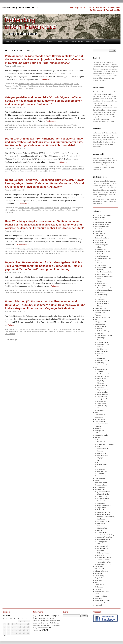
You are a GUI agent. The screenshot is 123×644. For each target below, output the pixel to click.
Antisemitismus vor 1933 (102, 224)
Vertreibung (100, 363)
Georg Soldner (12, 210)
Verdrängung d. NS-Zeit (102, 591)
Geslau (55, 86)
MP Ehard (69, 332)
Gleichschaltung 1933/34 (102, 317)
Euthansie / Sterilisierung (102, 310)
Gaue (98, 446)
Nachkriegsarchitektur (103, 539)
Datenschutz (101, 41)
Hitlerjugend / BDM (101, 322)
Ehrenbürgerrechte (100, 242)
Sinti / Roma (99, 580)
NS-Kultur (98, 426)
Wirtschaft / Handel (103, 304)
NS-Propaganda (100, 431)
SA (98, 460)
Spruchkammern (49, 292)
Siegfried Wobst (68, 127)
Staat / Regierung (100, 585)
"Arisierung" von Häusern (103, 215)
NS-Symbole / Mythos (102, 435)
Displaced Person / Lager (104, 258)
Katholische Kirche (103, 501)
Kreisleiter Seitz (64, 86)
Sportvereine (101, 292)
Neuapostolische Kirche (104, 505)
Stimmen (50, 41)
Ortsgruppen (59, 125)
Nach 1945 (100, 354)
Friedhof (99, 340)
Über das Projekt (30, 41)
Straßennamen (99, 587)
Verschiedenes (99, 598)
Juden (43, 127)
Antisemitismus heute (103, 514)
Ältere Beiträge (11, 340)
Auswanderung (101, 249)
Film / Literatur (101, 265)
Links (66, 41)
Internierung (49, 84)
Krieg (79, 166)
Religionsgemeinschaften (104, 290)
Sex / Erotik (98, 573)
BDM (98, 440)
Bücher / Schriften (102, 254)
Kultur (99, 279)
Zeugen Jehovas (102, 508)
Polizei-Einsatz (101, 403)
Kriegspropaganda (102, 390)
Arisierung (21, 249)
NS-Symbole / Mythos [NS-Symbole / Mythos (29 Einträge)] (39, 625)
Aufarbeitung (101, 519)
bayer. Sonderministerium (14, 292)
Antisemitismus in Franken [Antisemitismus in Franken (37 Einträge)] (46, 618)
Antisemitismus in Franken (103, 222)
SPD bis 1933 (101, 474)
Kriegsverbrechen (102, 392)
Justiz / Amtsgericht (101, 365)
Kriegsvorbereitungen (103, 394)
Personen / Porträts (11, 86)
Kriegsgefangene (67, 84)
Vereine (97, 594)
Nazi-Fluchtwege (102, 283)
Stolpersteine (101, 555)
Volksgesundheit (100, 603)
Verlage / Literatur (102, 297)
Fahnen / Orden (101, 378)
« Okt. (4, 636)
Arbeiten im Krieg (102, 369)
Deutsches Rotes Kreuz (102, 238)
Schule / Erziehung (101, 569)
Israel (98, 526)
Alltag (99, 247)
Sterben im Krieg (102, 406)
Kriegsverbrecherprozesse (105, 276)
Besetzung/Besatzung (33, 249)
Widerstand (23, 86)
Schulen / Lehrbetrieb (101, 571)
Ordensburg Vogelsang (27, 171)
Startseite (9, 41)
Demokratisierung (47, 249)
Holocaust (100, 347)
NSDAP (76, 84)
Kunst (97, 412)
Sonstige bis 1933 (102, 471)
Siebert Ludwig (100, 576)
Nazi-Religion (101, 503)
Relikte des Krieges (103, 553)
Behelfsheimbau (102, 442)
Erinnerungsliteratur (103, 376)
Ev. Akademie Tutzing (103, 521)
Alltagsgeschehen (100, 218)
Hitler (97, 320)
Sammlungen (99, 567)
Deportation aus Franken (104, 335)
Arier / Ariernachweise (102, 227)
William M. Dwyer (42, 253)
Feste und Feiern (100, 313)
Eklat (98, 261)
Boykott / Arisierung (103, 331)
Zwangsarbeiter (101, 410)
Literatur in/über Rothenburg (105, 535)
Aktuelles (18, 41)
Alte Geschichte (100, 220)
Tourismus (98, 589)
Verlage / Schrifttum (101, 596)
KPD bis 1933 (101, 469)
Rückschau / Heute (101, 510)
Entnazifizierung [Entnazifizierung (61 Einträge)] (39, 620)
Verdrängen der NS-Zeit (104, 564)
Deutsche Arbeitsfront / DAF (105, 444)
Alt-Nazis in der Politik (104, 512)
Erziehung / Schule (101, 308)
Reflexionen (100, 551)
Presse (97, 480)
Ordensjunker (40, 171)
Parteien (97, 467)
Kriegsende (22, 251)
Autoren (59, 41)
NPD (98, 544)
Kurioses (99, 281)
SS (98, 462)
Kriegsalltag (100, 381)
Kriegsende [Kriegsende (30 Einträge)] (36, 616)
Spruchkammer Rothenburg (66, 210)
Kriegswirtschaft (102, 397)
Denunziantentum (100, 233)
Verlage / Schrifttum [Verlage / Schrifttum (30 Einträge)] (51, 621)
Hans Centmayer (24, 210)
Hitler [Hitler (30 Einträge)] (58, 623)
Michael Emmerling (49, 210)
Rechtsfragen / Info (103, 546)
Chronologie (99, 231)
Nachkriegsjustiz (102, 542)
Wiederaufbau (101, 299)
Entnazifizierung (23, 84)
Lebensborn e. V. (100, 415)
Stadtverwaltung (32, 251)
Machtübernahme (100, 419)
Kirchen (99, 530)
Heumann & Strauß (77, 169)
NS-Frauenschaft (102, 453)
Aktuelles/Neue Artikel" (101, 106)
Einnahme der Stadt (60, 249)
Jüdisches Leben (71, 166)
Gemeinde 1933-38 (103, 342)
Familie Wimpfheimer (26, 127)
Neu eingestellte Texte (102, 424)
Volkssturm (100, 408)
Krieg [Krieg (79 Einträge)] (35, 618)
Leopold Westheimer (12, 171)
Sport (97, 582)
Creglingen (100, 333)
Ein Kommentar (29, 88)
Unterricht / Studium (103, 560)
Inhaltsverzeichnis (77, 41)
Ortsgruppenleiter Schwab (14, 88)
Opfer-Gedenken (102, 286)
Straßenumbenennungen (104, 558)
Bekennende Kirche (103, 494)
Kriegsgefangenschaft (103, 274)
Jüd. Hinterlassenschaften (104, 272)
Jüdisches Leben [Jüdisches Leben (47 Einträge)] (50, 625)
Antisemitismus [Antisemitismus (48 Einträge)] (43, 628)
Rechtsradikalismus (103, 548)
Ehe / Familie (99, 240)
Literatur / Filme (102, 533)
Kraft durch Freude (103, 449)
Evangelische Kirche (103, 499)
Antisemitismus (23, 125)
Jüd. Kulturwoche (102, 349)
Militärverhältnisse (101, 422)
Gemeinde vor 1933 (103, 344)
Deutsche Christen (102, 496)
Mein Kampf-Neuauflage (104, 537)
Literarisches (99, 417)
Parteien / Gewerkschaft (104, 288)
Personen (100, 356)
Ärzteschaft (98, 229)
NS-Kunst (98, 428)
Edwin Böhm (66, 169)
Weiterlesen (48, 80)
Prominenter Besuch (101, 483)
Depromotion (99, 236)
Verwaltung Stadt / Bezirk (47, 251)
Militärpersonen (102, 401)
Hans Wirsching (10, 253)
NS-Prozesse (99, 433)
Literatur (42, 41)
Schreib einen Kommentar (64, 292)
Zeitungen (100, 306)
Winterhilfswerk (102, 465)
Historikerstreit (101, 524)
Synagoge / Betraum (103, 360)
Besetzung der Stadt (77, 251)
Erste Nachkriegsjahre (37, 84)
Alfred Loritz (22, 332)
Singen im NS (99, 578)
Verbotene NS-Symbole (104, 562)
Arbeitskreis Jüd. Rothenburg (106, 517)
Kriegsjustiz (100, 388)
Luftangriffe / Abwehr (103, 399)
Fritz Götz (37, 127)
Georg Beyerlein (47, 86)
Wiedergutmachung (103, 301)
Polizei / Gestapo (100, 478)
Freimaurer (98, 315)
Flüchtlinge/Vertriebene (104, 267)
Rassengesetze (101, 358)
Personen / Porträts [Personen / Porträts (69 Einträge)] (48, 623)
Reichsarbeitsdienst (40, 169)
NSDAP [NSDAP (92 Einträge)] (45, 630)
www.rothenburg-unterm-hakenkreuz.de (20, 7)
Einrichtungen (101, 338)
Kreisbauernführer (36, 210)
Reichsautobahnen (100, 487)
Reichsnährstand (66, 208)
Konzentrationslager (103, 351)
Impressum (90, 41)
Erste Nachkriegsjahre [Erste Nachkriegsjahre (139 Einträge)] (50, 615)
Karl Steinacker (51, 127)
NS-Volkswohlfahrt (103, 456)
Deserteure (100, 372)
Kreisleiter (57, 84)
